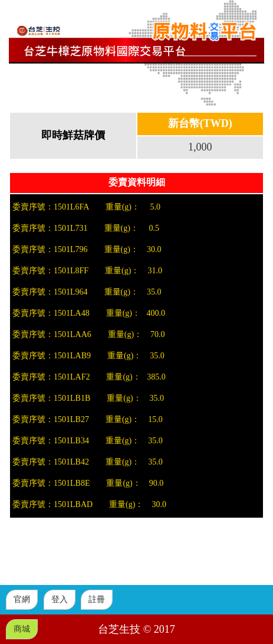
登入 (60, 599)
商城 (22, 629)
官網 (22, 599)
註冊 (97, 599)
